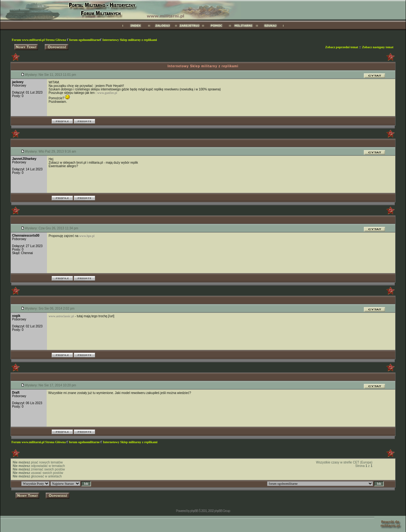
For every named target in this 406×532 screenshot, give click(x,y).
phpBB (194, 511)
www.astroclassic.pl (61, 316)
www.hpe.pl (87, 236)
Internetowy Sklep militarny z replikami (130, 40)
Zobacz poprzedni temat (342, 47)
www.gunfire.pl (107, 93)
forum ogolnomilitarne (85, 40)
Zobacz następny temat (378, 47)
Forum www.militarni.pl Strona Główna (39, 40)
